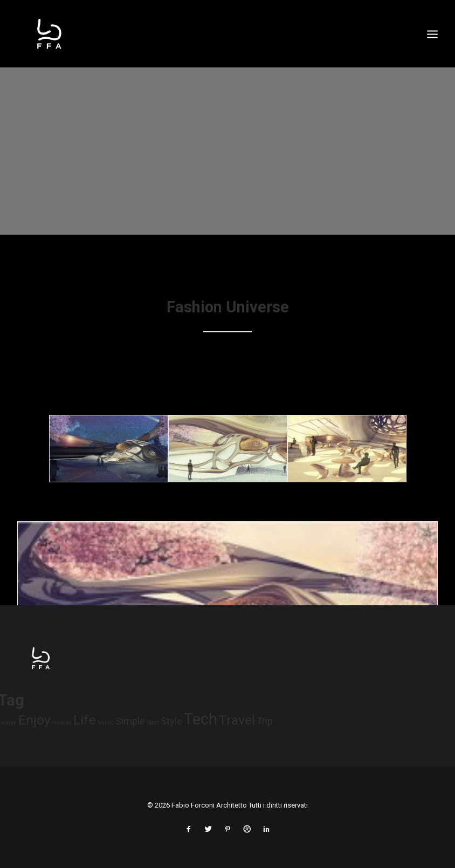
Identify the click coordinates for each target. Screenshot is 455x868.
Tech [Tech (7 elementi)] (201, 719)
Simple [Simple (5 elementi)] (130, 721)
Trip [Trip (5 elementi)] (265, 721)
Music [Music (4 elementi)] (106, 723)
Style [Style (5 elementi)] (171, 721)
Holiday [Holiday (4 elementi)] (62, 723)
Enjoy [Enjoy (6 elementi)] (35, 720)
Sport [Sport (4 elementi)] (153, 723)
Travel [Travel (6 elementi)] (237, 720)
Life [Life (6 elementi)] (85, 720)
